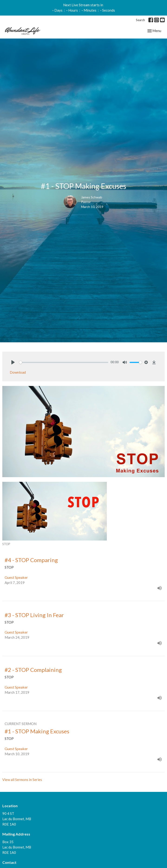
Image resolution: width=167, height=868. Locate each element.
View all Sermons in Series (22, 780)
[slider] (64, 362)
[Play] (13, 362)
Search (140, 20)
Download (18, 372)
